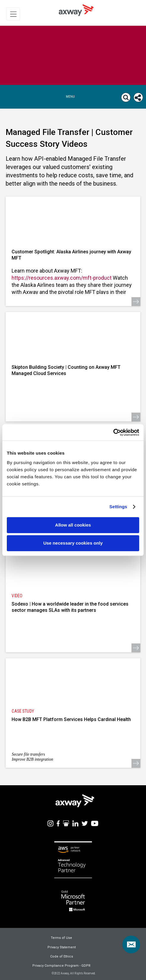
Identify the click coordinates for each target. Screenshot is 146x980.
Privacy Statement (62, 947)
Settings (118, 507)
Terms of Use (61, 938)
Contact (134, 941)
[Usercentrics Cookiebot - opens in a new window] (113, 432)
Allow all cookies (73, 525)
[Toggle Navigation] (13, 14)
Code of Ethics (62, 956)
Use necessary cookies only (73, 543)
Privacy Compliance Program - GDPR (61, 966)
